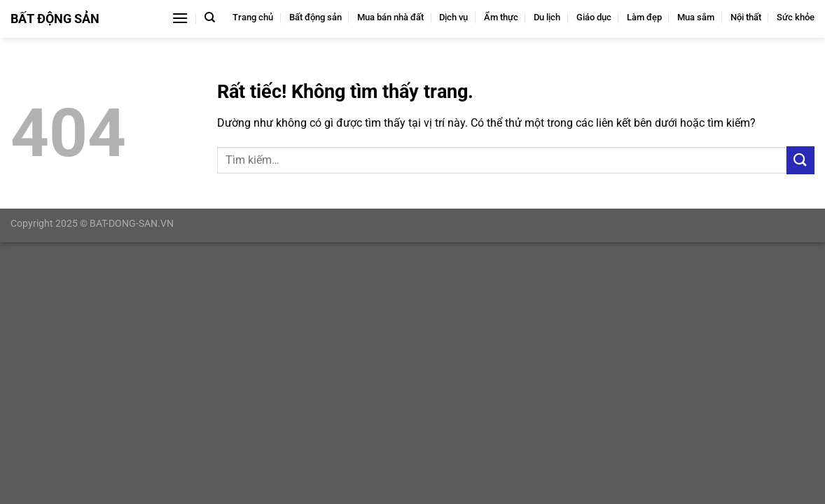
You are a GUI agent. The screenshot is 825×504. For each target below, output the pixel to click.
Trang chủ (253, 17)
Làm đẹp (644, 17)
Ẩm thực (501, 17)
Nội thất (746, 17)
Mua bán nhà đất (390, 17)
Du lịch (547, 17)
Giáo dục (594, 17)
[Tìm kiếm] (210, 17)
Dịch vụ (453, 17)
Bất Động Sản (55, 19)
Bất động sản (316, 17)
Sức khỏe (796, 17)
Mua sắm (696, 17)
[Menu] (180, 18)
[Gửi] (800, 160)
